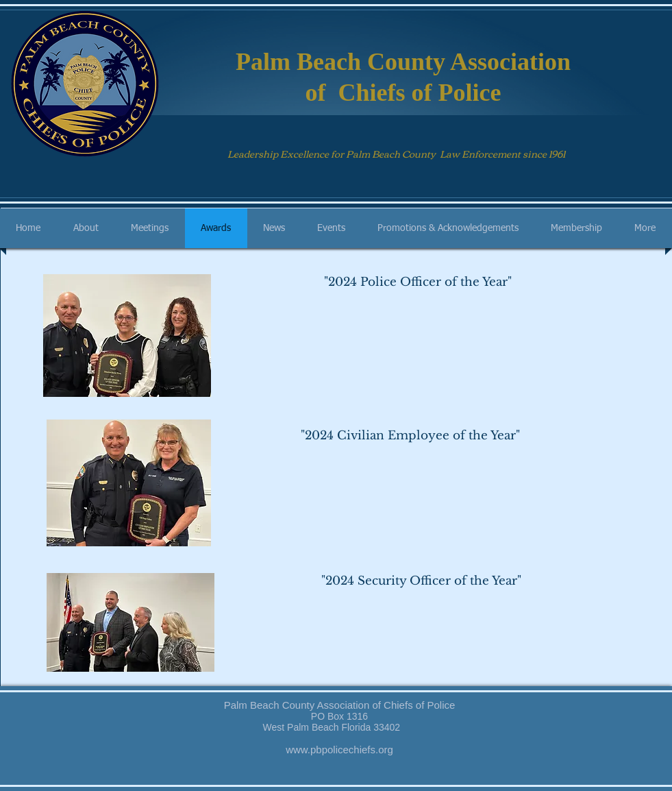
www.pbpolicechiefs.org (339, 750)
